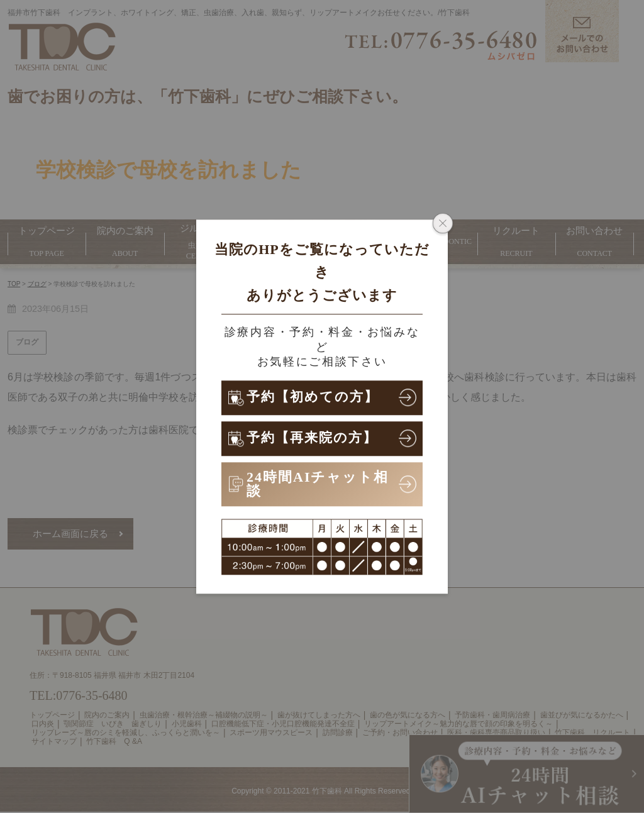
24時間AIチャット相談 (318, 484)
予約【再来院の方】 (315, 438)
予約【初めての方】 (315, 397)
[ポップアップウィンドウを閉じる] (443, 224)
